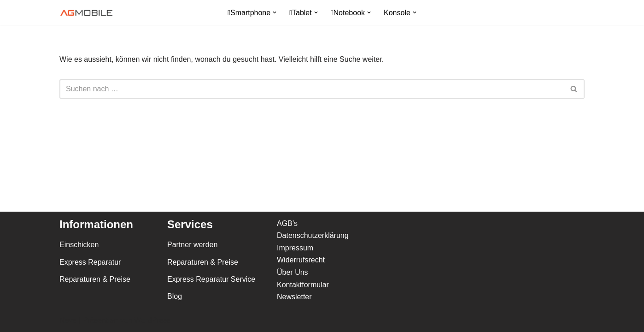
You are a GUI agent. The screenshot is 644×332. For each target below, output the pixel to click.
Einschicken (79, 245)
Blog (175, 296)
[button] (275, 12)
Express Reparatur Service (211, 279)
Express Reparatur (90, 262)
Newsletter (294, 297)
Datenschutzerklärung (313, 235)
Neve (68, 320)
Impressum (295, 248)
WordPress (152, 320)
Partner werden (192, 245)
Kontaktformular (303, 285)
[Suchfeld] (312, 89)
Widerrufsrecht (301, 260)
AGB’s (287, 223)
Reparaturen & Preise (95, 279)
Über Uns (293, 272)
